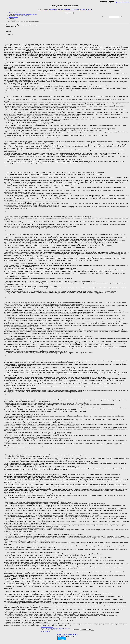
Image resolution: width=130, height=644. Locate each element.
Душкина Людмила (20, 14)
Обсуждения (75, 10)
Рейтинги (67, 10)
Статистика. (26, 16)
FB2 (14, 18)
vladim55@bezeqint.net (31, 14)
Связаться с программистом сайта (67, 634)
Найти (61, 10)
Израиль (16, 17)
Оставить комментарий (15, 13)
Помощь (89, 10)
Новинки (83, 10)
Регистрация (54, 10)
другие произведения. (122, 2)
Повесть (11, 17)
